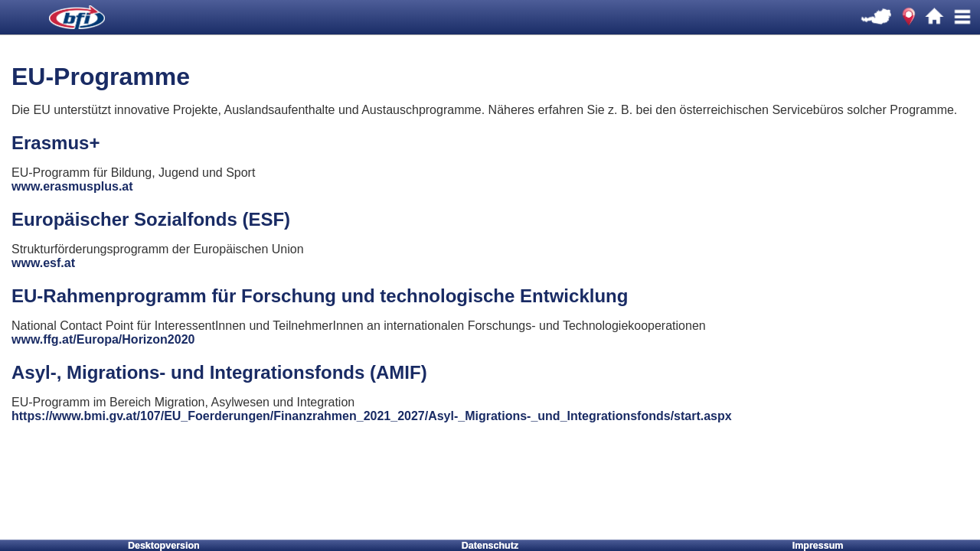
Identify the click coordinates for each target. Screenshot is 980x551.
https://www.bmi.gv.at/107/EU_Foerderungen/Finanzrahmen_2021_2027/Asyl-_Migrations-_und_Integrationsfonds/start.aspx (372, 416)
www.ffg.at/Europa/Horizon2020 (103, 339)
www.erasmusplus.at (72, 186)
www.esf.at (43, 263)
